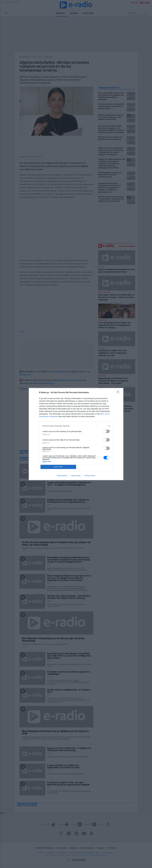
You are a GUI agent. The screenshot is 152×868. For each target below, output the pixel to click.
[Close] (119, 393)
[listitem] (76, 426)
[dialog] (76, 434)
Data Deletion (62, 476)
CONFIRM (58, 467)
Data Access (76, 476)
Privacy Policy (90, 476)
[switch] (107, 431)
